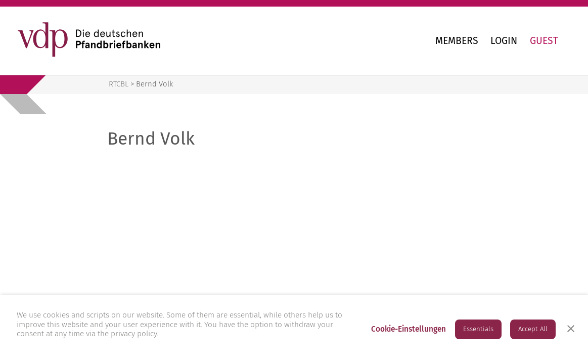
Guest (544, 41)
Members (457, 41)
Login (504, 41)
